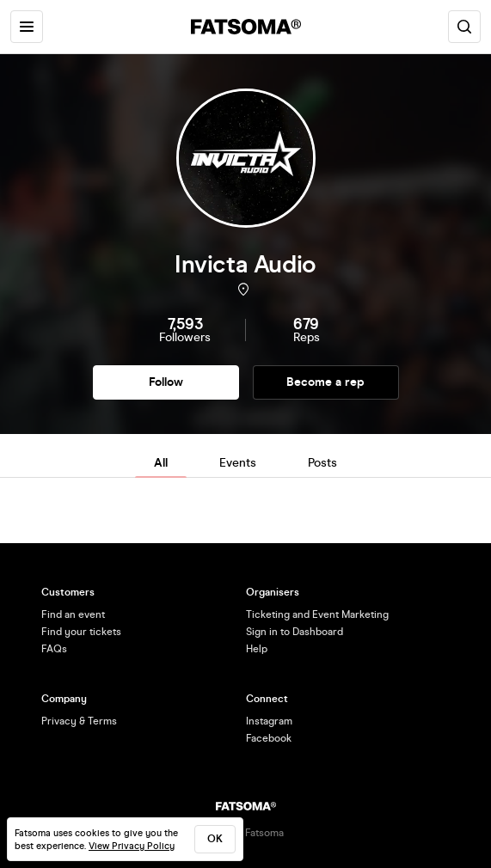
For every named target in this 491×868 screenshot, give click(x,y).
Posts (322, 463)
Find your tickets (81, 632)
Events (238, 463)
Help (257, 649)
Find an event (73, 614)
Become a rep (325, 382)
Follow (166, 382)
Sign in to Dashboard (295, 632)
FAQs (54, 649)
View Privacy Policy (132, 846)
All (161, 463)
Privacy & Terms (79, 721)
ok (215, 839)
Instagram (269, 721)
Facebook (269, 738)
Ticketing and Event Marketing (317, 614)
